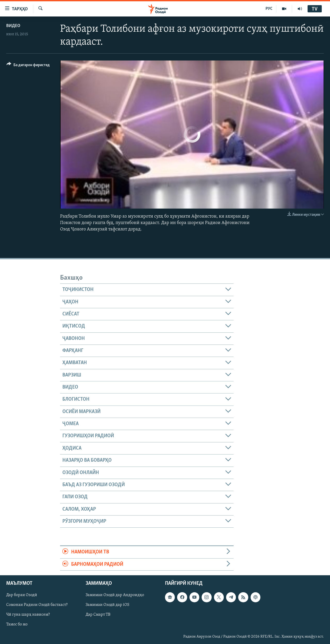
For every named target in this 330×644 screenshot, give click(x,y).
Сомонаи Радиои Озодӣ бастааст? (37, 605)
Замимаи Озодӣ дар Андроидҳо (115, 595)
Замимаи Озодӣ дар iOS (108, 605)
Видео (13, 26)
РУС (269, 9)
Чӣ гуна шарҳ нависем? (28, 615)
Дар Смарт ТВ (98, 615)
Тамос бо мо (17, 624)
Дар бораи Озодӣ (22, 595)
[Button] (28, 66)
